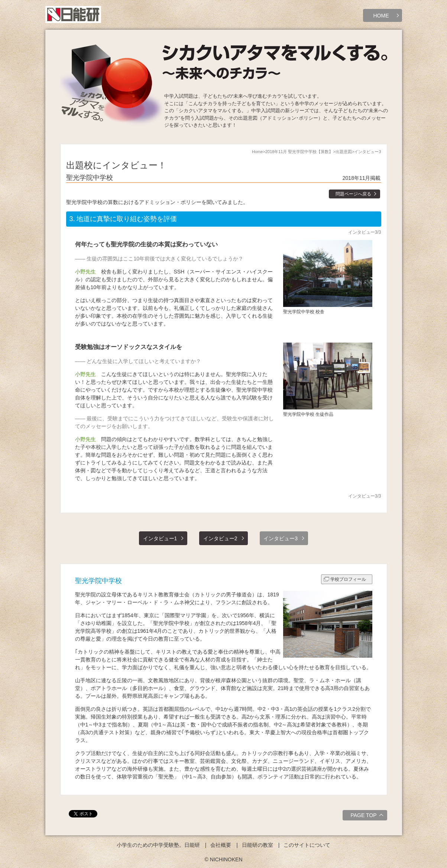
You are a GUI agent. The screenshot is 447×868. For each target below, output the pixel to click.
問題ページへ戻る (353, 194)
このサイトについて (307, 845)
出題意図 (344, 152)
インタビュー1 (160, 538)
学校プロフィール (348, 579)
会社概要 (221, 845)
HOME (381, 16)
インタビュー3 (281, 538)
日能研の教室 (257, 845)
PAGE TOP (368, 816)
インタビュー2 (220, 538)
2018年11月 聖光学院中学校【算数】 (299, 152)
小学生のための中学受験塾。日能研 (158, 845)
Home (257, 152)
